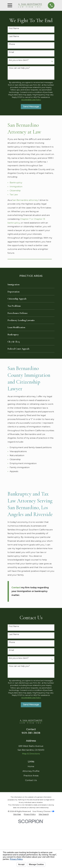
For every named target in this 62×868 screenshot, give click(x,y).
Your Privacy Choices (43, 811)
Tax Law (14, 195)
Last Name (14, 36)
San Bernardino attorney (25, 200)
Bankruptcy (16, 183)
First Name (14, 28)
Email (11, 52)
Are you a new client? (19, 60)
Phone (12, 44)
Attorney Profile (31, 771)
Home (31, 766)
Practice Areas (31, 776)
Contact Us (31, 780)
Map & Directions (31, 754)
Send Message (31, 107)
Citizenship (15, 191)
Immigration (16, 187)
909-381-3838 (31, 733)
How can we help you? (19, 68)
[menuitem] (31, 285)
